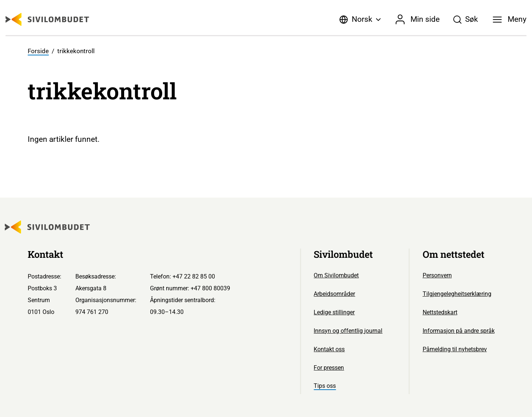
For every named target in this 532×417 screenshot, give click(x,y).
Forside (38, 51)
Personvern (437, 275)
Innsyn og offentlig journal (348, 331)
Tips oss (325, 386)
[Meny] (510, 20)
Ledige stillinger (334, 312)
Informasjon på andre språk (459, 331)
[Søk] (465, 20)
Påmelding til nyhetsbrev (455, 349)
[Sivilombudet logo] (47, 19)
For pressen (329, 368)
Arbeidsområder (334, 294)
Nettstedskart (440, 312)
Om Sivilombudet (336, 275)
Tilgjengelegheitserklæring (457, 294)
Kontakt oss (329, 349)
